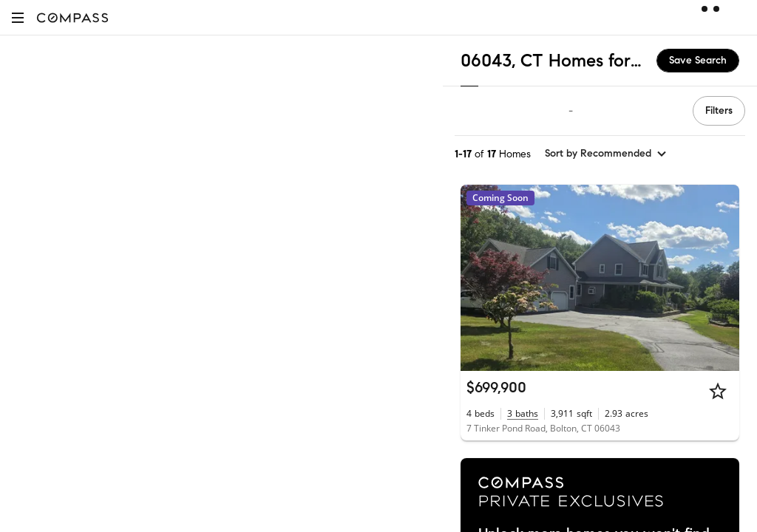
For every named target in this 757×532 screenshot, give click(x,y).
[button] (18, 17)
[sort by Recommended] (606, 154)
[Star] (718, 391)
